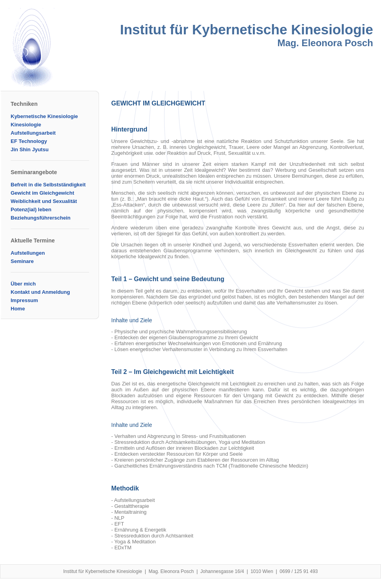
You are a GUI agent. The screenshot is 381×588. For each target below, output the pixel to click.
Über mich (23, 284)
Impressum (24, 300)
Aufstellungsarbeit (33, 133)
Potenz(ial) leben (31, 209)
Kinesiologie (26, 125)
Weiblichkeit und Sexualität (44, 201)
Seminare (22, 261)
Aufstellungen (28, 253)
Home (18, 309)
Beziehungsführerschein (41, 218)
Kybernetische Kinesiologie (44, 116)
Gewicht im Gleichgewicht (42, 193)
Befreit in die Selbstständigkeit (48, 185)
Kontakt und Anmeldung (40, 292)
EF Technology (29, 141)
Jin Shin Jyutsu (30, 149)
